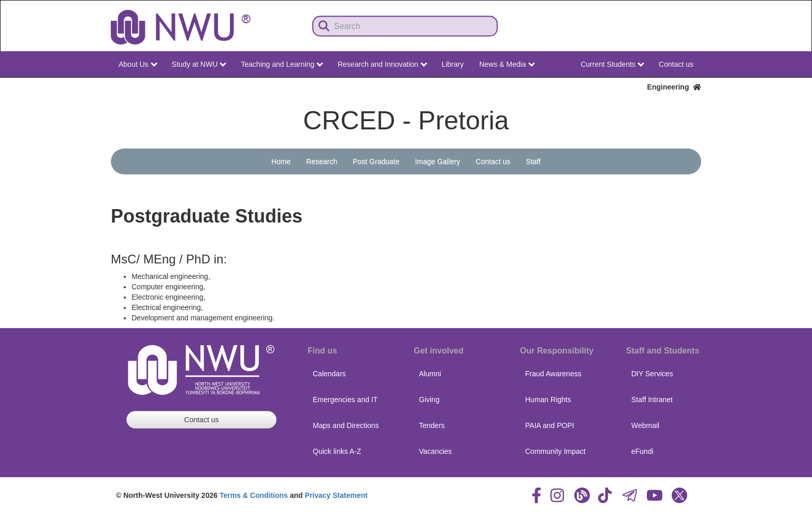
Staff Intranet (652, 400)
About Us (138, 64)
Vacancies (436, 451)
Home (281, 161)
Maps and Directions (346, 425)
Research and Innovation (382, 64)
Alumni (430, 374)
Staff (534, 161)
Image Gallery (437, 161)
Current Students (612, 64)
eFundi (642, 451)
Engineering (674, 87)
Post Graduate (376, 161)
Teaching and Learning (282, 64)
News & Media (507, 64)
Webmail (645, 425)
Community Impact (555, 451)
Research (322, 161)
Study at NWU (199, 64)
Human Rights (548, 400)
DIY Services (652, 374)
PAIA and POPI (550, 425)
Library (453, 64)
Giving (429, 400)
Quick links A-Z (337, 451)
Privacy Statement (336, 495)
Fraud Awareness (553, 374)
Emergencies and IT (345, 400)
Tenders (432, 425)
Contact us (676, 64)
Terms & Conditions (254, 495)
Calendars (329, 374)
